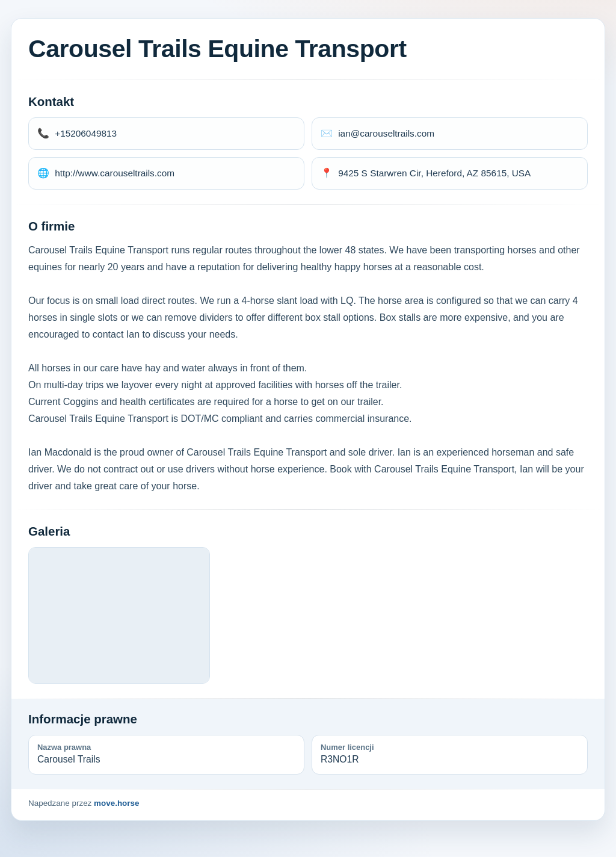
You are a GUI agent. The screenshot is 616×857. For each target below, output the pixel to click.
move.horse (116, 803)
